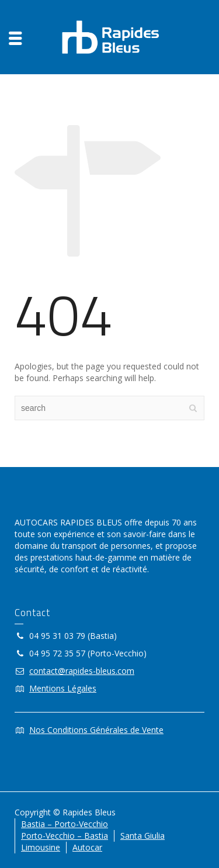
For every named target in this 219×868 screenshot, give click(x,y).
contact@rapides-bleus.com (82, 671)
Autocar (87, 847)
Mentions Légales (63, 688)
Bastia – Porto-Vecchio (65, 824)
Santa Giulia (142, 836)
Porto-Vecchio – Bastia (65, 836)
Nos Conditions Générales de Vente (96, 730)
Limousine (41, 847)
